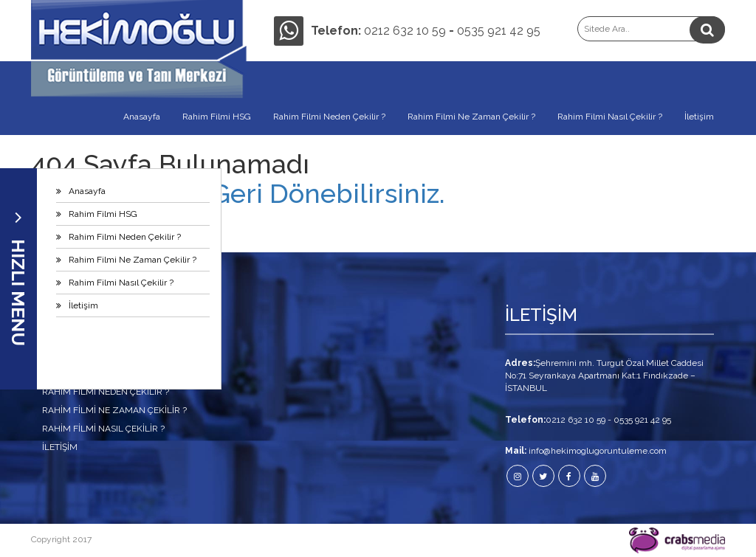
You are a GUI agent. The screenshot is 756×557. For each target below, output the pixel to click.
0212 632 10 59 (405, 31)
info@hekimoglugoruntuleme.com (598, 451)
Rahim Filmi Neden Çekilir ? (125, 237)
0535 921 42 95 (499, 31)
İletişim (83, 305)
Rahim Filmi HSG (103, 214)
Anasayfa (87, 191)
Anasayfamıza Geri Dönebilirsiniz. (238, 193)
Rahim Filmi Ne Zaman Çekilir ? (133, 260)
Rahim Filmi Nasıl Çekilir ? (121, 283)
